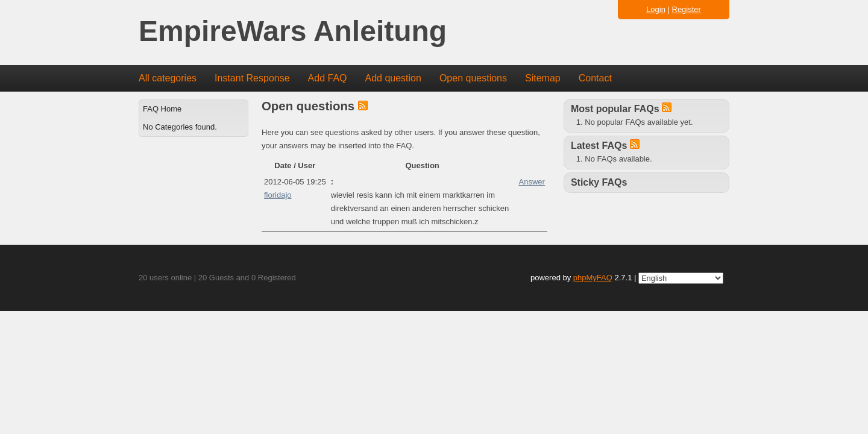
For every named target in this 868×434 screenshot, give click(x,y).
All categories (168, 78)
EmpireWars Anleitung (293, 32)
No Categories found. (180, 127)
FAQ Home (162, 109)
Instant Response (252, 78)
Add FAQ (328, 78)
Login (656, 9)
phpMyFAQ (593, 278)
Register (687, 9)
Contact (595, 78)
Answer (532, 182)
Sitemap (543, 78)
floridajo (278, 195)
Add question (393, 78)
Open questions (473, 78)
